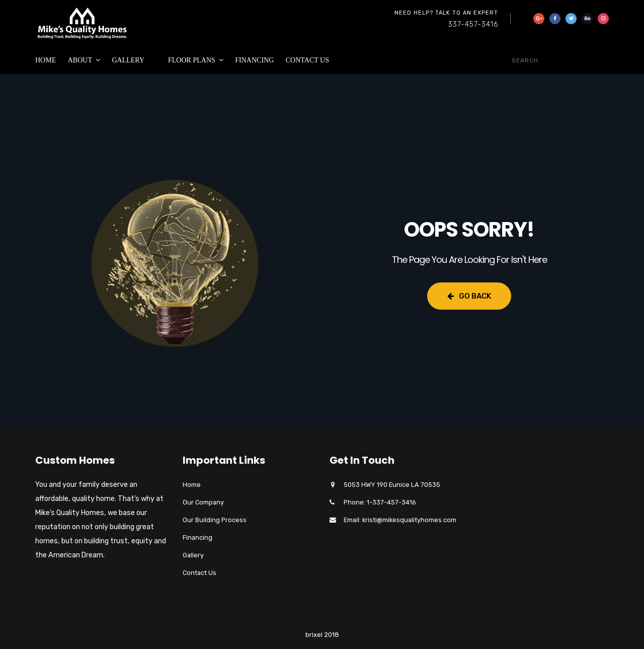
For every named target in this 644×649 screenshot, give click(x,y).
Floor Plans (192, 60)
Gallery (128, 60)
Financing (254, 60)
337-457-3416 (473, 24)
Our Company (203, 502)
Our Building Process (215, 520)
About (80, 60)
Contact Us (307, 60)
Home (46, 60)
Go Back (469, 296)
